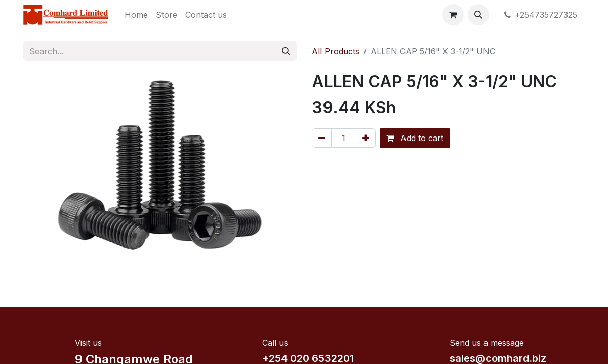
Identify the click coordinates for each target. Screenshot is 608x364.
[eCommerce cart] (453, 15)
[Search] (286, 51)
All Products (336, 51)
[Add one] (366, 138)
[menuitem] (136, 15)
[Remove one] (322, 138)
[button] (478, 15)
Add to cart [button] (415, 138)
